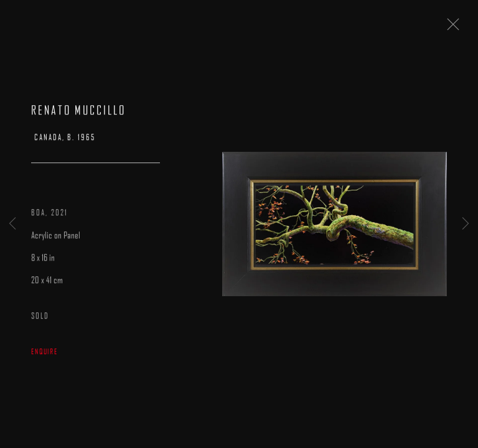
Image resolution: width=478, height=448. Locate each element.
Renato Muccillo (78, 112)
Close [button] (450, 28)
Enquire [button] (45, 353)
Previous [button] (12, 224)
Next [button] (466, 224)
